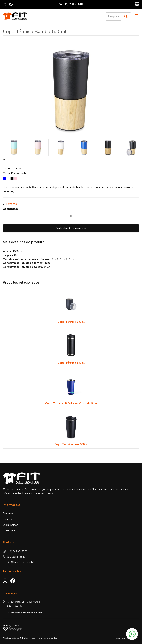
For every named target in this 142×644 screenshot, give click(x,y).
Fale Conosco (11, 531)
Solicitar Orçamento (71, 228)
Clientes (7, 519)
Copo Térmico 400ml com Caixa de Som (71, 403)
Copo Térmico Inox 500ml (71, 444)
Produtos (8, 513)
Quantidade (11, 209)
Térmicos (11, 204)
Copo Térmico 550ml (71, 363)
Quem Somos (10, 525)
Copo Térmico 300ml (71, 322)
